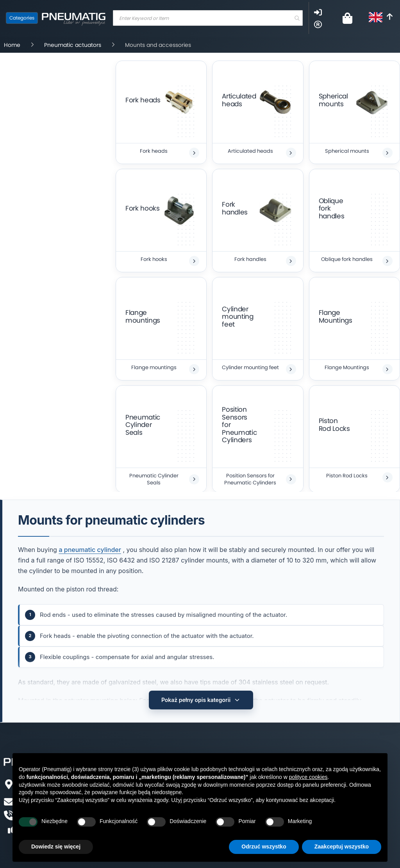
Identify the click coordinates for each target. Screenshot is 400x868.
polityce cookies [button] (308, 777)
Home (13, 45)
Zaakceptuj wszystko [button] (342, 847)
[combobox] (208, 18)
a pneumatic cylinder (90, 550)
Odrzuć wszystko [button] (264, 847)
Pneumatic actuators (73, 45)
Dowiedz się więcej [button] (56, 847)
